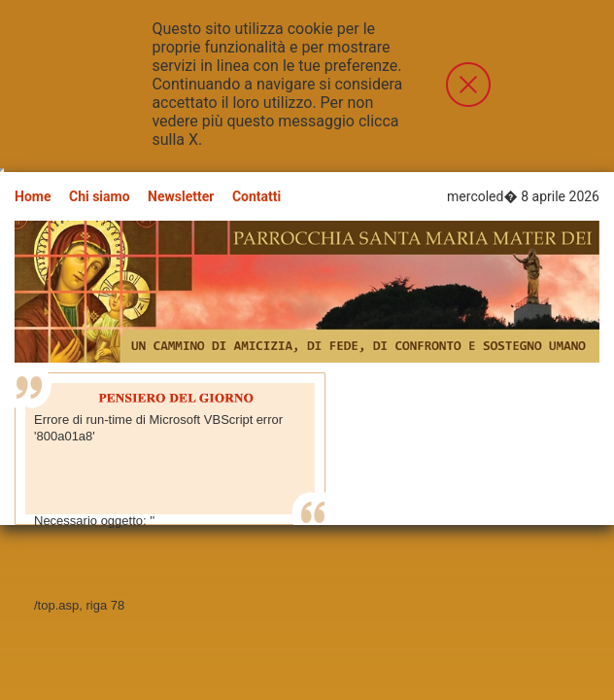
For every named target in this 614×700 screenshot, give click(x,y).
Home (33, 196)
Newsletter (181, 196)
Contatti (256, 196)
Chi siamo (100, 196)
